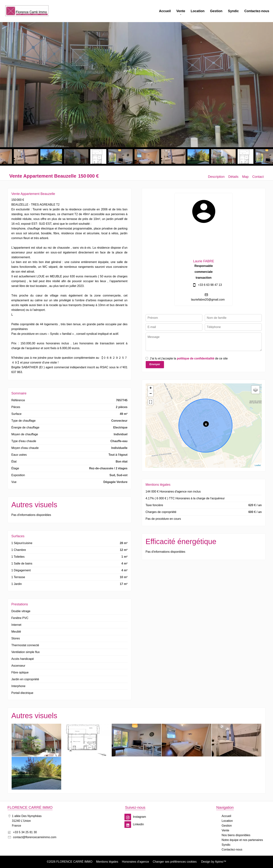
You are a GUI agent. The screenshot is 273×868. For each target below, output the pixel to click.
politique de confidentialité (196, 358)
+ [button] (151, 388)
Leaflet (258, 465)
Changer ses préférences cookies (175, 862)
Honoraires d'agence (135, 862)
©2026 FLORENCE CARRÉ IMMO (70, 862)
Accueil (27, 11)
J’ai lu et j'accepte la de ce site (189, 358)
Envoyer (155, 364)
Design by (213, 862)
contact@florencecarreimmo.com (35, 837)
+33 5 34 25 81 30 (25, 832)
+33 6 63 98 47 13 (210, 285)
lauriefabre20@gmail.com (208, 300)
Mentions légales (107, 862)
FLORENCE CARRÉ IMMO (30, 807)
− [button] (151, 394)
